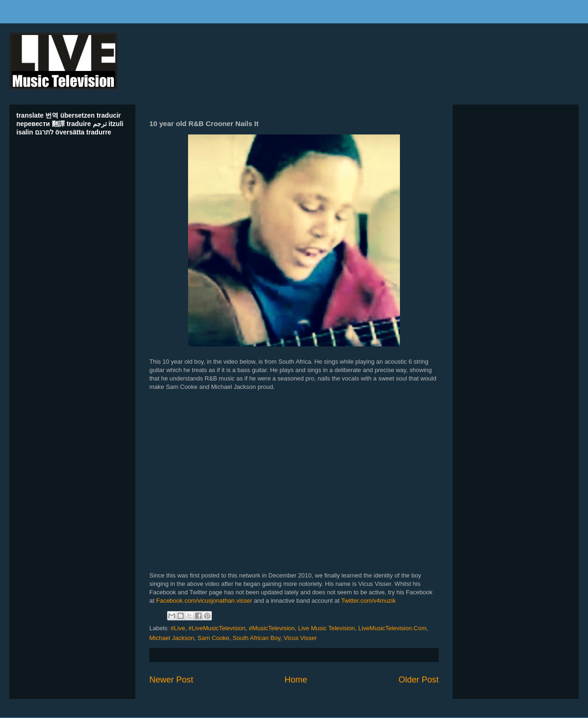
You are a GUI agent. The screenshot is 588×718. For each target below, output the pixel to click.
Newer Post (171, 680)
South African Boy (257, 638)
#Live (178, 628)
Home (296, 680)
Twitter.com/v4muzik (368, 601)
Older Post (419, 680)
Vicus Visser (300, 638)
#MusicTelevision (272, 628)
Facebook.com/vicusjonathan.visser (204, 601)
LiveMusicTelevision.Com (392, 628)
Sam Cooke (213, 638)
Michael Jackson (172, 638)
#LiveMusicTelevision (217, 628)
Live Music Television (327, 628)
